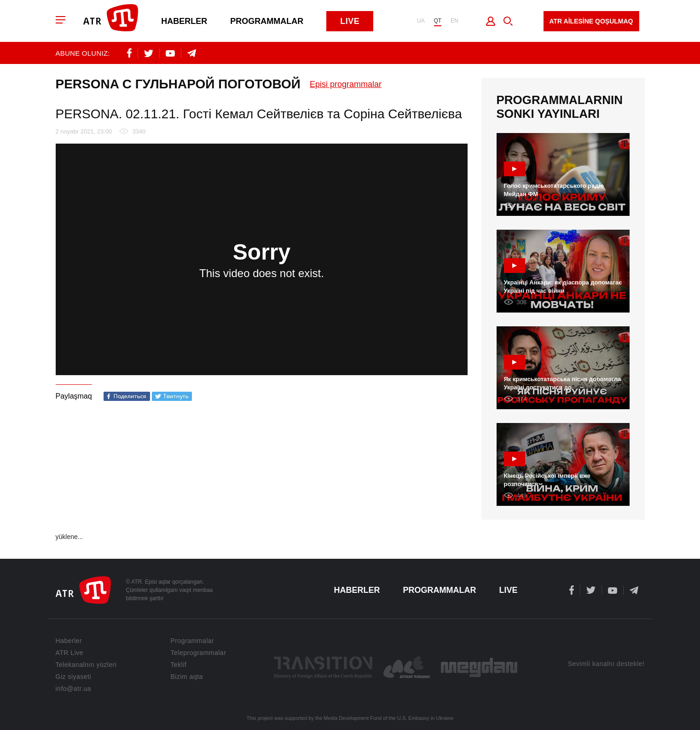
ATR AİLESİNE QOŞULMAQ (591, 21)
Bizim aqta (187, 677)
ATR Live (70, 653)
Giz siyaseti (74, 677)
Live (351, 21)
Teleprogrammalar (199, 653)
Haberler (185, 21)
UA (420, 21)
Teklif (179, 665)
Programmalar (268, 21)
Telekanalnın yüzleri (86, 665)
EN (454, 21)
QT (437, 21)
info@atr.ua (73, 689)
